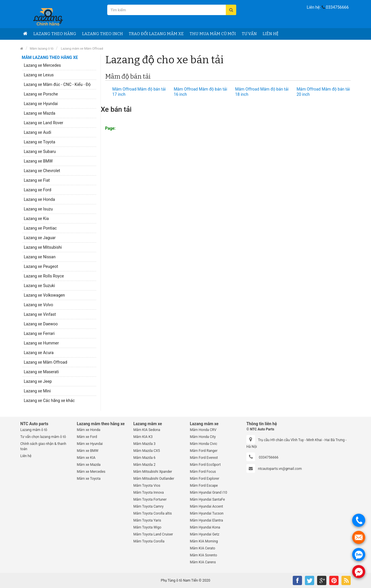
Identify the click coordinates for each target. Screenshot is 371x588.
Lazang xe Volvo (38, 305)
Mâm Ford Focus (203, 472)
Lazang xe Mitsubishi (43, 247)
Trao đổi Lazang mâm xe (156, 34)
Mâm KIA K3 (143, 437)
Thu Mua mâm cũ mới (213, 34)
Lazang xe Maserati (41, 372)
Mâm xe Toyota (89, 479)
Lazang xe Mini (37, 391)
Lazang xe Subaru (40, 151)
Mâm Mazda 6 (144, 458)
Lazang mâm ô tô (34, 430)
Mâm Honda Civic (204, 444)
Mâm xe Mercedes (91, 472)
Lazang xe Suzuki (39, 286)
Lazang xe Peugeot (41, 266)
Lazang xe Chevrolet (42, 171)
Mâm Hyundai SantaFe (207, 499)
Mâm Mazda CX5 (147, 451)
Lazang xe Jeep (38, 381)
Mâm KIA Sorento (203, 555)
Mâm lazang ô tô (42, 49)
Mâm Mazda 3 (144, 444)
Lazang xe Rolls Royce (44, 276)
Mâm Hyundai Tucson (207, 513)
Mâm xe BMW (88, 451)
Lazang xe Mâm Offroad (46, 362)
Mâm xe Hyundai (90, 444)
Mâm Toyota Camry (148, 506)
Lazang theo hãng (55, 34)
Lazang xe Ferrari (39, 333)
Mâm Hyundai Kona (205, 527)
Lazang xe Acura (39, 353)
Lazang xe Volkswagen (44, 295)
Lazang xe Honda (39, 199)
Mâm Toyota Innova (149, 493)
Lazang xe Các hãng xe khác (49, 401)
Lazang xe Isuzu (38, 209)
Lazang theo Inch (102, 34)
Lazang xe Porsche (41, 94)
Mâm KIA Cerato (202, 548)
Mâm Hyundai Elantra (206, 520)
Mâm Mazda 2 (144, 465)
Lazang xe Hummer (41, 343)
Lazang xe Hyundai (41, 104)
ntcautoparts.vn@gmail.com (280, 469)
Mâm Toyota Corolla (149, 541)
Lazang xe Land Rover (43, 123)
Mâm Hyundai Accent (206, 506)
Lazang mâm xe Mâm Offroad (81, 49)
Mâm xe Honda (89, 430)
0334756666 (337, 7)
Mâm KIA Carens (203, 562)
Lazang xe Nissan (40, 257)
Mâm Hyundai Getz (205, 534)
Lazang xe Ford (38, 190)
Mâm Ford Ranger (204, 451)
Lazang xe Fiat (37, 180)
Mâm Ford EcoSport (205, 465)
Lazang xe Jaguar (40, 238)
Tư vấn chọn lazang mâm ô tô (43, 437)
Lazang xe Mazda (40, 113)
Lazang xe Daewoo (41, 324)
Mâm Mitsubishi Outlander (154, 479)
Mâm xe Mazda (89, 465)
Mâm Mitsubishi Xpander (153, 472)
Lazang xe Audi (38, 132)
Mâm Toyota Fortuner (150, 499)
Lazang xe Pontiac (40, 228)
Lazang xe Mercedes (42, 65)
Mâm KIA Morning (204, 541)
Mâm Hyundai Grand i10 (208, 493)
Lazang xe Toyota (39, 142)
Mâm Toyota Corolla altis (153, 513)
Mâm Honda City (203, 437)
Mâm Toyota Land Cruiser (153, 534)
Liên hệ (26, 456)
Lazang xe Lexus (39, 75)
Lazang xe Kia (36, 219)
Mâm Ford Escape (204, 486)
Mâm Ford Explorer (204, 479)
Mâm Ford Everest (204, 458)
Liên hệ (271, 34)
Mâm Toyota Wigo (147, 527)
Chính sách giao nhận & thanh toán (43, 446)
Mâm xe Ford (87, 437)
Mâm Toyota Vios (147, 486)
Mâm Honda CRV (203, 430)
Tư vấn (249, 34)
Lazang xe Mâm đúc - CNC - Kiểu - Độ (57, 84)
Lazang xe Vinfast (40, 314)
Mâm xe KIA (86, 458)
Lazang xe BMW (38, 161)
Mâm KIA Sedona (147, 430)
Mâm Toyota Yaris (147, 520)
